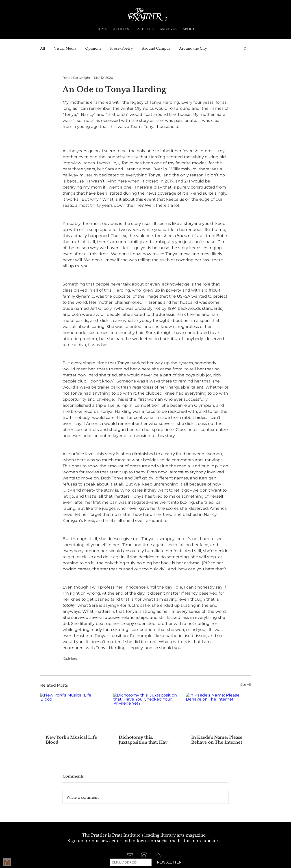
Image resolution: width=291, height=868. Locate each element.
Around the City (193, 48)
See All (246, 685)
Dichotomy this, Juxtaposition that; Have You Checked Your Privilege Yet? (144, 740)
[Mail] (130, 856)
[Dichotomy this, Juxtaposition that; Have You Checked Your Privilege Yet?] (146, 711)
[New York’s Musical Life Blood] (73, 711)
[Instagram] (144, 856)
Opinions (93, 48)
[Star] (159, 856)
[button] (245, 48)
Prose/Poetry (122, 48)
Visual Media (65, 48)
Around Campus (156, 48)
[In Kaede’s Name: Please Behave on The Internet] (218, 711)
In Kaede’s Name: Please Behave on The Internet (217, 740)
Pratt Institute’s (128, 835)
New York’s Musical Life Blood (71, 740)
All (43, 48)
